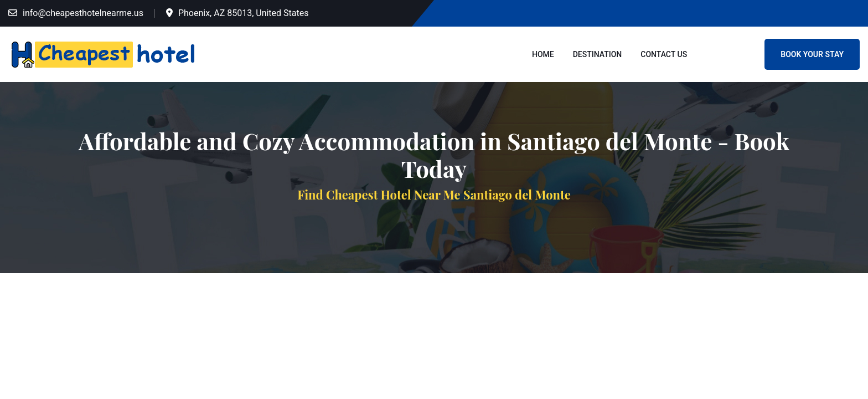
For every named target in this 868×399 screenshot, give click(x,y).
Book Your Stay (812, 54)
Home (543, 54)
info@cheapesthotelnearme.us (83, 13)
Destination (598, 54)
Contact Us (664, 54)
